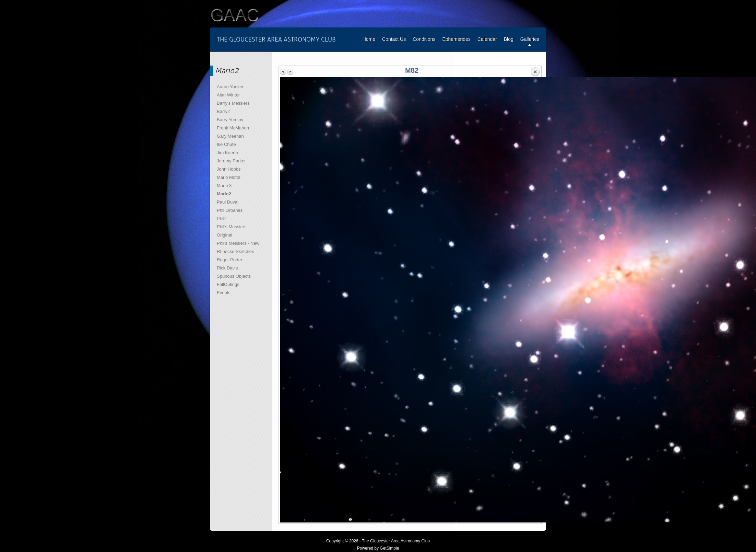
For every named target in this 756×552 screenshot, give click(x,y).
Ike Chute (226, 144)
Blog (509, 39)
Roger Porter (229, 260)
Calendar (487, 39)
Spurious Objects (234, 276)
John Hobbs (229, 169)
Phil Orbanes (230, 210)
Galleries (530, 39)
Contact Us (394, 39)
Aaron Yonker (230, 87)
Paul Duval (228, 202)
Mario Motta (229, 177)
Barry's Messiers (233, 103)
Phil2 (222, 218)
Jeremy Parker (231, 161)
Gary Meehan (230, 136)
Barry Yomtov (230, 120)
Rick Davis (227, 268)
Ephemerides (456, 39)
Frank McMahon (233, 128)
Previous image (283, 72)
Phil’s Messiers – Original (233, 231)
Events (224, 293)
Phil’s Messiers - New (238, 243)
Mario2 (224, 194)
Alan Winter (228, 95)
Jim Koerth (227, 153)
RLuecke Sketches (235, 251)
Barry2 (223, 111)
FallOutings (228, 284)
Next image (290, 72)
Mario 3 (224, 186)
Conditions (424, 39)
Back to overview (535, 72)
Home (369, 39)
